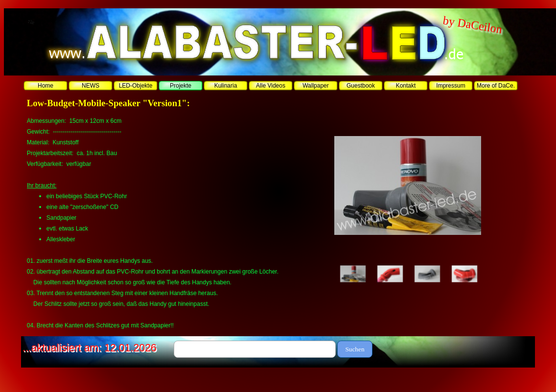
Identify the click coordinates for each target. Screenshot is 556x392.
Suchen (355, 349)
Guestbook (361, 86)
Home (46, 86)
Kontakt (406, 86)
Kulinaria (226, 86)
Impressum (451, 86)
